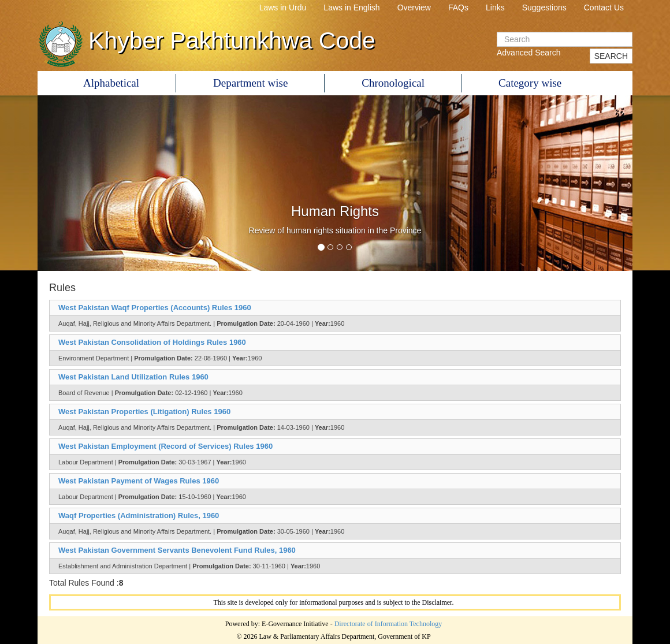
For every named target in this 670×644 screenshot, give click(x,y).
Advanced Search (529, 53)
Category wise (530, 83)
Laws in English (351, 8)
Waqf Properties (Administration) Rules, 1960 (139, 515)
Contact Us (604, 8)
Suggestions (544, 8)
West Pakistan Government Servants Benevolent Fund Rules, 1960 (177, 550)
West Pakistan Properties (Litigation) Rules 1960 (144, 412)
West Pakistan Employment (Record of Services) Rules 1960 (165, 446)
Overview (414, 8)
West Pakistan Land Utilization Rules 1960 (133, 377)
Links (495, 8)
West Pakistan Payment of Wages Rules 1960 (139, 481)
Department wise (250, 83)
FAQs (458, 8)
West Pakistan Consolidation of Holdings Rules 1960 (152, 342)
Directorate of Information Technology (388, 624)
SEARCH (611, 56)
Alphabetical (111, 83)
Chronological (393, 83)
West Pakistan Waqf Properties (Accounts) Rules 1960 (155, 308)
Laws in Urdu (283, 8)
